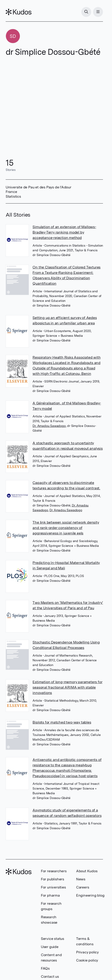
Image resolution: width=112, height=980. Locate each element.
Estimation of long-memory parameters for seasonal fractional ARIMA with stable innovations (67, 687)
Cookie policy (87, 960)
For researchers (54, 871)
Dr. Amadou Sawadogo (49, 426)
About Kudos (87, 871)
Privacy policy (87, 952)
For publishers (52, 879)
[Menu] (98, 12)
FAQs (45, 968)
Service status (52, 939)
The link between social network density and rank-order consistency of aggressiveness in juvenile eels (66, 528)
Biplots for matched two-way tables (62, 722)
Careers (83, 887)
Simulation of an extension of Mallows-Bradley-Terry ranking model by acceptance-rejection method (64, 232)
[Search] (86, 12)
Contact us (50, 977)
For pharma (50, 895)
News (81, 879)
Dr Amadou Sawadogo (66, 510)
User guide (50, 947)
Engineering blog (90, 895)
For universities (53, 887)
